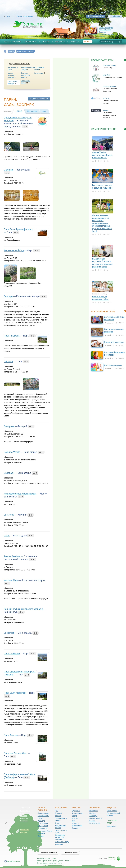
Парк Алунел (11, 735)
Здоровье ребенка (45, 831)
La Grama (9, 515)
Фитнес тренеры (96, 818)
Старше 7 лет (43, 828)
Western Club (11, 580)
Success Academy (110, 86)
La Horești (9, 633)
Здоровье (59, 813)
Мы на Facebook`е (14, 861)
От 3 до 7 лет (43, 826)
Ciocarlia (8, 170)
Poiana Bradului (12, 556)
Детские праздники (113, 365)
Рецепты (75, 42)
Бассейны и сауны (26, 82)
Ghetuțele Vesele (109, 65)
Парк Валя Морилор (15, 693)
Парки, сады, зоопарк (13, 83)
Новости (24, 816)
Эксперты (60, 42)
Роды (40, 818)
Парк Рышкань (12, 336)
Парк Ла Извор (12, 654)
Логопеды (93, 816)
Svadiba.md (111, 826)
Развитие (41, 833)
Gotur (7, 536)
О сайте (23, 813)
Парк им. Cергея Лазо (16, 753)
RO (8, 16)
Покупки (41, 836)
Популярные (32, 111)
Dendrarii (9, 362)
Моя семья (31, 42)
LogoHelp (106, 75)
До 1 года (41, 821)
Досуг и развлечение (19, 64)
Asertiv (105, 110)
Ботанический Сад (14, 250)
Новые (19, 111)
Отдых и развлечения (77, 824)
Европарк (9, 473)
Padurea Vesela (12, 452)
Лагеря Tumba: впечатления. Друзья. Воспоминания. (102, 155)
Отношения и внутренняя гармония (60, 837)
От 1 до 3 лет (43, 823)
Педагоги (93, 813)
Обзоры (46, 42)
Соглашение (25, 811)
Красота (58, 816)
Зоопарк (8, 296)
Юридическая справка (60, 827)
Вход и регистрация (25, 16)
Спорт (57, 823)
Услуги (88, 42)
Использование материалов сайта (50, 863)
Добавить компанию (40, 99)
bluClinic (106, 98)
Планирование (43, 813)
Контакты (24, 821)
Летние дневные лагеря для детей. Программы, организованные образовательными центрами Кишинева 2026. (102, 223)
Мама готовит (112, 811)
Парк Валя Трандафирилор (19, 229)
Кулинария (59, 844)
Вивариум (9, 426)
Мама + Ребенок (12, 42)
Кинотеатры (39, 73)
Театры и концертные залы (26, 75)
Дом (57, 811)
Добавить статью (97, 16)
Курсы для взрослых (114, 342)
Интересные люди (62, 842)
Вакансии (24, 818)
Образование (77, 813)
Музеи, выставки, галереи (12, 75)
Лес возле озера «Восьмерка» (20, 494)
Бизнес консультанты (95, 822)
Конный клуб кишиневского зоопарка (24, 609)
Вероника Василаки (99, 294)
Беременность (43, 816)
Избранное (116, 16)
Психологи (94, 811)
